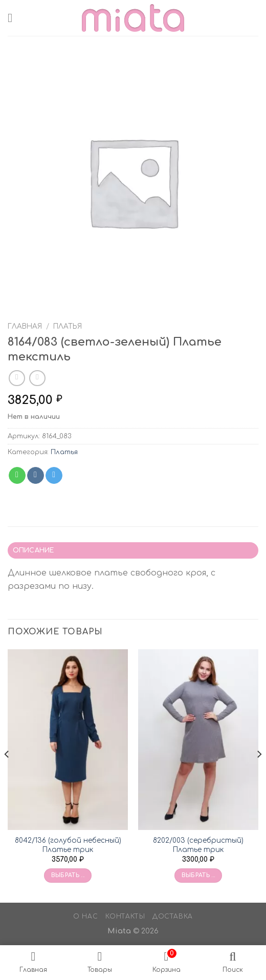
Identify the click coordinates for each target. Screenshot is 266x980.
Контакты (125, 917)
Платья (68, 326)
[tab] (133, 550)
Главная (25, 326)
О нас (85, 917)
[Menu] (14, 18)
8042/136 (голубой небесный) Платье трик (68, 845)
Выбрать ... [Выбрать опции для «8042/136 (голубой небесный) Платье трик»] (68, 875)
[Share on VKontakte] (36, 476)
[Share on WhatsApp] (17, 476)
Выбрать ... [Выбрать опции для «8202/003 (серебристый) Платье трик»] (198, 875)
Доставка (173, 917)
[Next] (259, 775)
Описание (34, 550)
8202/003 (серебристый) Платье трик (198, 845)
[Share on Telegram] (54, 476)
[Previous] (7, 775)
